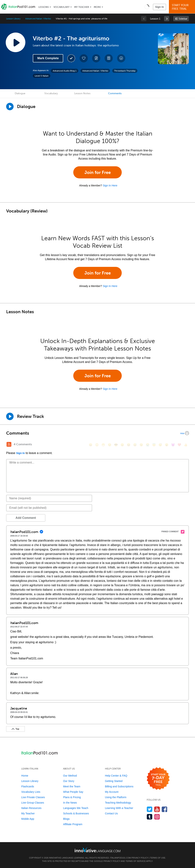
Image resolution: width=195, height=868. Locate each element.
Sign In (159, 7)
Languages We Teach (76, 808)
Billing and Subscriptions (119, 786)
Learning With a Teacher (119, 808)
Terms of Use (158, 858)
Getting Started (114, 781)
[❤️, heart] (179, 445)
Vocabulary (62, 7)
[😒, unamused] (110, 445)
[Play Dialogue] (10, 107)
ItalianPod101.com (120, 858)
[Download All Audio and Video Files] (121, 58)
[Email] (49, 508)
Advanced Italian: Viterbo (38, 19)
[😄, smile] (91, 445)
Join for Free (98, 172)
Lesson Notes (82, 93)
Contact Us (111, 813)
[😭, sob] (148, 445)
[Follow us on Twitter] (150, 809)
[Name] (49, 498)
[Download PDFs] (109, 58)
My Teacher (82, 7)
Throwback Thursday (125, 71)
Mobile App (28, 819)
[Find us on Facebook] (165, 809)
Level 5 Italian (42, 76)
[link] (167, 19)
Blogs (66, 819)
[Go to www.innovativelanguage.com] (97, 850)
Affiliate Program (73, 824)
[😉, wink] (141, 445)
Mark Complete (48, 58)
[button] (147, 7)
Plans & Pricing (72, 797)
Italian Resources (31, 808)
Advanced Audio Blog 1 (65, 71)
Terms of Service (136, 861)
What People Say (73, 792)
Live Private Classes (33, 797)
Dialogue (20, 93)
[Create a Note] (96, 58)
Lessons (44, 7)
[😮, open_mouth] (167, 445)
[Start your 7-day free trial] (158, 779)
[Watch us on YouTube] (157, 809)
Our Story (69, 781)
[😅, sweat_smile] (135, 445)
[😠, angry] (122, 445)
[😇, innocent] (154, 445)
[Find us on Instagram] (157, 817)
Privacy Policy (140, 858)
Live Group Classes (33, 803)
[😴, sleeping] (160, 445)
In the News (70, 803)
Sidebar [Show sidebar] (183, 19)
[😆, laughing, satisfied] (129, 445)
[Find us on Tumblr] (150, 817)
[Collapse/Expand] (97, 433)
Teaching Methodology (118, 803)
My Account (112, 792)
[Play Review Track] (10, 416)
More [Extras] (97, 7)
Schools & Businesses (76, 813)
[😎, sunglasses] (116, 445)
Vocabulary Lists (31, 792)
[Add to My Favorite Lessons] (84, 58)
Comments (115, 93)
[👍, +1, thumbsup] (186, 445)
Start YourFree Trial (183, 7)
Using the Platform (116, 797)
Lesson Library (13, 19)
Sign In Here (110, 185)
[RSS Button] (9, 444)
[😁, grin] (103, 445)
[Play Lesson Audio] (15, 42)
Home (25, 776)
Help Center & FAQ (116, 776)
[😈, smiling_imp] (173, 445)
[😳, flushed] (97, 445)
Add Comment (26, 518)
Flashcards (28, 786)
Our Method (70, 776)
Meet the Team (72, 786)
